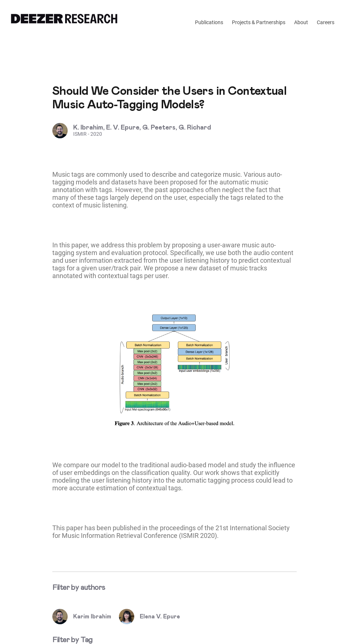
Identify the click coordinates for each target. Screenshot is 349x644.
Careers (326, 22)
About (301, 22)
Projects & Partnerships (259, 22)
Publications (209, 22)
